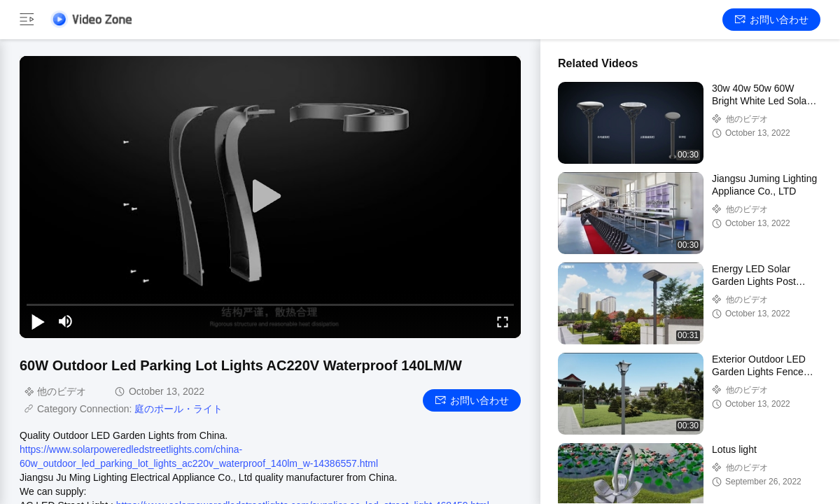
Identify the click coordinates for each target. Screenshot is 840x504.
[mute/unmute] (66, 321)
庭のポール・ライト (178, 409)
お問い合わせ (772, 20)
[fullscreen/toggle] (503, 321)
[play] (270, 197)
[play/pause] (38, 321)
